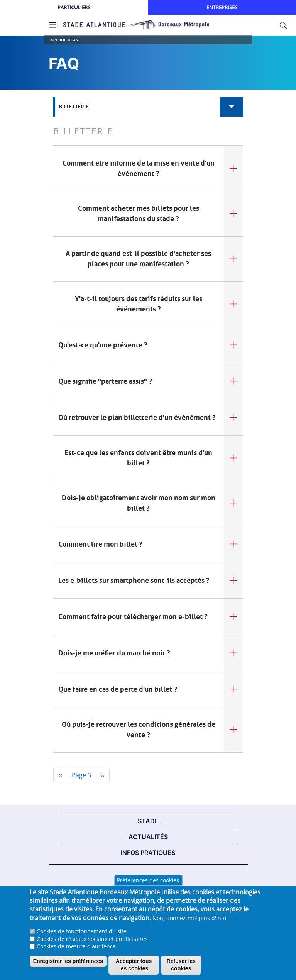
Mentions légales (148, 879)
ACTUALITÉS (148, 837)
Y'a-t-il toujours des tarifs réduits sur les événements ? (139, 304)
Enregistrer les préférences (68, 966)
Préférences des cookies (148, 886)
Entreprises (222, 7)
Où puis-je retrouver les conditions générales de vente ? (139, 730)
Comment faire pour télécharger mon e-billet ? (133, 617)
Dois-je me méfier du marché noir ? (114, 653)
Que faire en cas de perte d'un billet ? (118, 689)
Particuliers (74, 7)
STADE (148, 821)
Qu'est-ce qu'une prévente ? (103, 345)
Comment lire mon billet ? (100, 544)
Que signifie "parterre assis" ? (105, 381)
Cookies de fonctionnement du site (82, 937)
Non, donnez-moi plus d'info (189, 923)
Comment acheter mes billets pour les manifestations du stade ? (139, 214)
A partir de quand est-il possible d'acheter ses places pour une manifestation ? (138, 259)
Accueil (58, 40)
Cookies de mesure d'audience (76, 952)
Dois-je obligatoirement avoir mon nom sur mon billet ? (139, 503)
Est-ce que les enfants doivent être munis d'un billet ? (138, 458)
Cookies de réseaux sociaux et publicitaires (92, 944)
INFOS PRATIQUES (148, 853)
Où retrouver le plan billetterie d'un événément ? (137, 418)
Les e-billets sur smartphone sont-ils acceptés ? (134, 581)
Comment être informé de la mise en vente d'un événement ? (139, 168)
